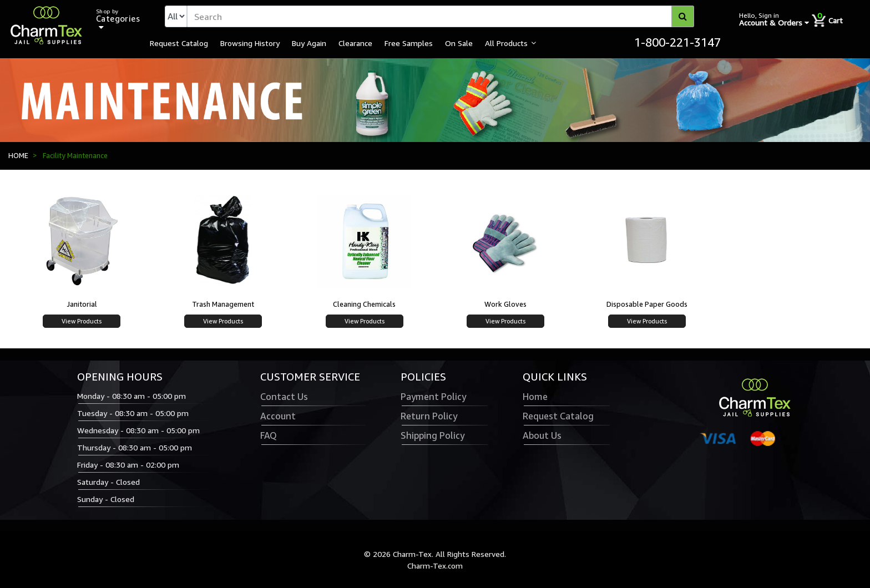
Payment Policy (433, 397)
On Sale (459, 43)
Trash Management (223, 304)
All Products (506, 43)
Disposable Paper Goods (647, 304)
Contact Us (284, 397)
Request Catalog (179, 43)
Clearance (355, 43)
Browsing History (250, 43)
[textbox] (441, 16)
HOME (18, 155)
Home (535, 397)
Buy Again (309, 43)
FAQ (269, 435)
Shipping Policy (433, 435)
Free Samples (409, 43)
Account (278, 416)
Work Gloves (505, 304)
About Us (542, 435)
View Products (82, 321)
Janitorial (82, 304)
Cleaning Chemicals (364, 304)
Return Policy (429, 416)
